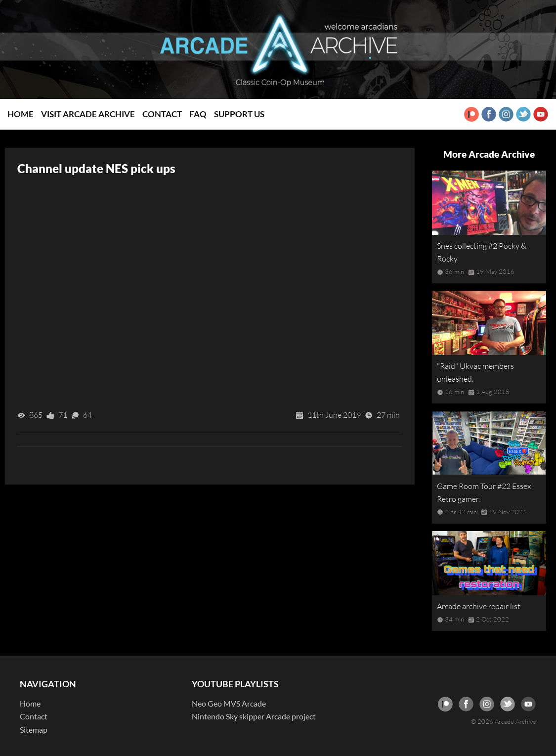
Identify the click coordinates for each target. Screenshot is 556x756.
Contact (162, 114)
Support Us (239, 114)
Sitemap (34, 730)
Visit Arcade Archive (88, 114)
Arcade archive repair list (479, 606)
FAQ (198, 114)
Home (21, 114)
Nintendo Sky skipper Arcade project (254, 716)
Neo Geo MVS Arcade (229, 703)
